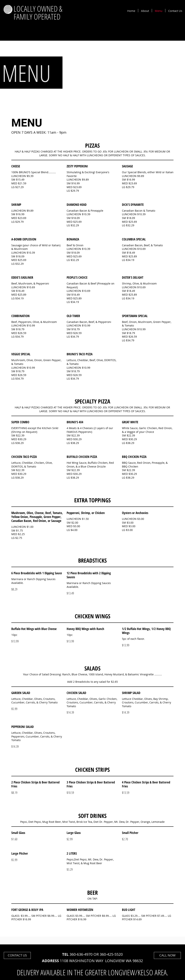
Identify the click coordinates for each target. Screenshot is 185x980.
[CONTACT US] (17, 955)
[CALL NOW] (167, 955)
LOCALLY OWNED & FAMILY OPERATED (38, 13)
